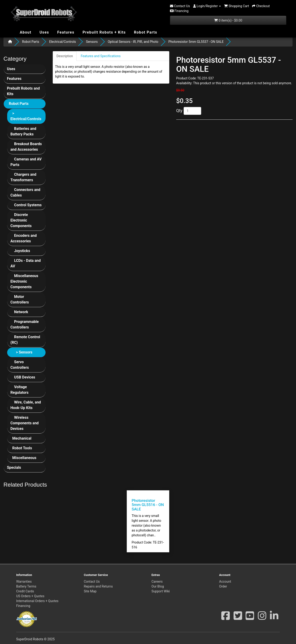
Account (225, 581)
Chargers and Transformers (23, 177)
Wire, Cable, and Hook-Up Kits (26, 405)
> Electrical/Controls (26, 116)
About (25, 32)
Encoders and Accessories (24, 238)
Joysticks (22, 251)
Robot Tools (22, 448)
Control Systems (28, 205)
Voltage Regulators (19, 390)
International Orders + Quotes (37, 601)
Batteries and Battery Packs (23, 131)
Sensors (92, 42)
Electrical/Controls (63, 42)
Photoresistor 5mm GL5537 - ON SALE (196, 42)
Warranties (24, 581)
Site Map (90, 591)
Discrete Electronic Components (21, 220)
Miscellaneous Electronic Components (24, 281)
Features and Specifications (101, 56)
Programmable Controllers (25, 324)
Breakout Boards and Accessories (26, 147)
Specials (14, 467)
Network (21, 312)
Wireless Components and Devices (25, 423)
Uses (44, 32)
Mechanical (22, 438)
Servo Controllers (20, 365)
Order (223, 586)
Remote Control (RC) (25, 340)
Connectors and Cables (25, 192)
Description (65, 56)
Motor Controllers (20, 299)
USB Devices (25, 377)
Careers (157, 581)
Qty (179, 111)
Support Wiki (161, 591)
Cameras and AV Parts (26, 162)
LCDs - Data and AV (26, 263)
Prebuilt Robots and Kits (23, 91)
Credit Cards (25, 591)
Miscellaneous (24, 458)
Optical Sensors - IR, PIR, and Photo (133, 42)
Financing (23, 606)
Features (65, 32)
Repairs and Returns (98, 586)
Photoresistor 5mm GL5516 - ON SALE (148, 505)
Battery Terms (26, 586)
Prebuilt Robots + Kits (104, 32)
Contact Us (92, 581)
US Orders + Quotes (30, 596)
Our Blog (158, 586)
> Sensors (24, 352)
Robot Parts (145, 32)
